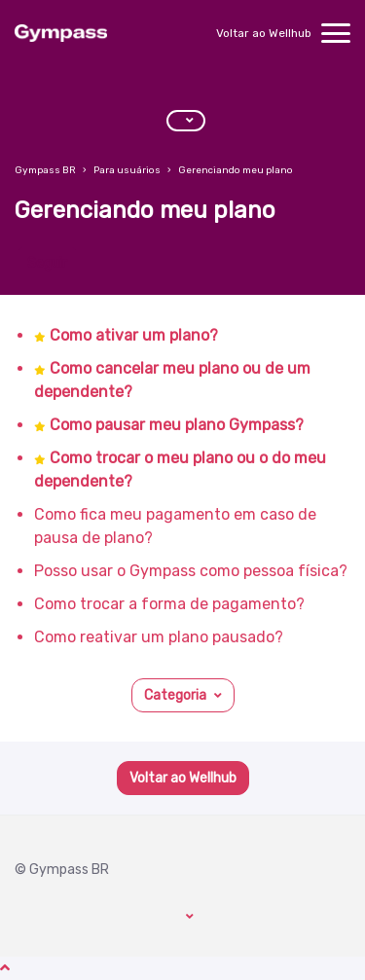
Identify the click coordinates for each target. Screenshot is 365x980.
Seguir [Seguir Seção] (47, 263)
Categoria (175, 695)
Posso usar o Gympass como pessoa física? (191, 571)
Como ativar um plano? (134, 335)
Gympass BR (45, 170)
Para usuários (127, 170)
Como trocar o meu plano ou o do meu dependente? (180, 470)
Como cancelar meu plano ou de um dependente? (172, 380)
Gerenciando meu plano (236, 170)
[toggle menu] (336, 33)
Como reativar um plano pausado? (159, 637)
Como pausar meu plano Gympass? (177, 425)
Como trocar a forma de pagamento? (169, 604)
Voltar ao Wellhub (264, 33)
